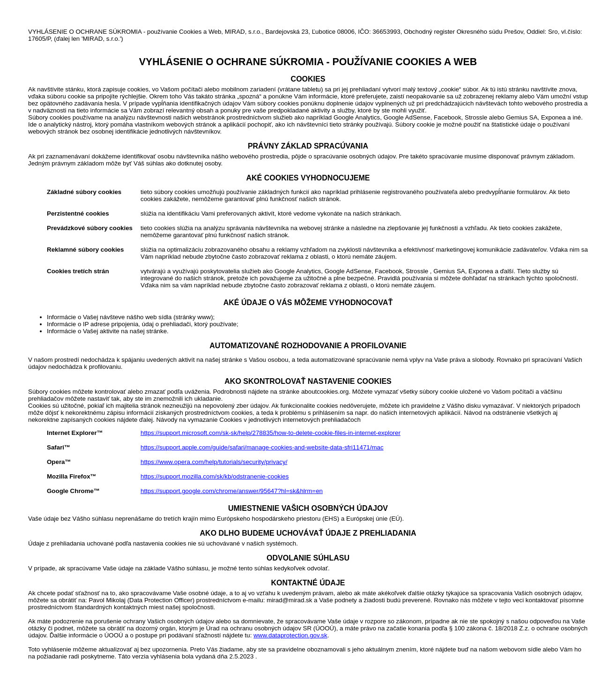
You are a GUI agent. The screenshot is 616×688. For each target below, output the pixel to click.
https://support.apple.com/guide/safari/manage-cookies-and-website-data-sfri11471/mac (262, 447)
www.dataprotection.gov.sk (290, 635)
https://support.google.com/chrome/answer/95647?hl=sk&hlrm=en (232, 491)
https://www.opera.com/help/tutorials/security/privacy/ (214, 462)
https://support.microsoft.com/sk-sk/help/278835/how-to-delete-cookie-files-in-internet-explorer (271, 433)
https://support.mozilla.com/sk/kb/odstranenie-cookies (215, 476)
